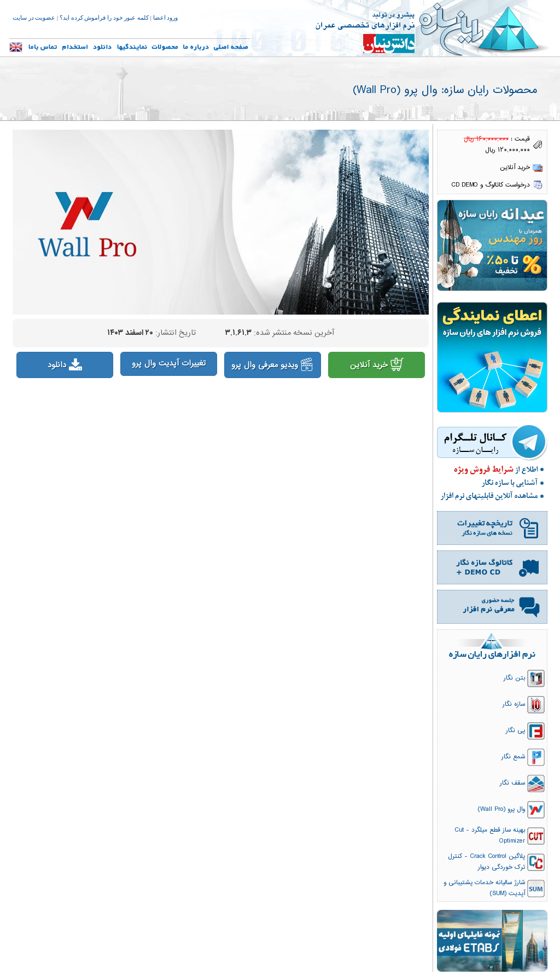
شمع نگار (513, 757)
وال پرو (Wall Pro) (501, 809)
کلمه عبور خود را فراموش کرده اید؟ (104, 18)
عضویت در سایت (34, 18)
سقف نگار (512, 783)
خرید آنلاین (377, 365)
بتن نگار (514, 678)
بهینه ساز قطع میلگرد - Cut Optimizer (490, 835)
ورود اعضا (166, 18)
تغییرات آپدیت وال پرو (169, 364)
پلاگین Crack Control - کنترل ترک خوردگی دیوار (486, 862)
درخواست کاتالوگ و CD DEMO (491, 185)
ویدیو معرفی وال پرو (273, 365)
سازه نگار (514, 704)
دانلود (65, 365)
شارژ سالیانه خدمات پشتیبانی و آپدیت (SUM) (484, 888)
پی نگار (515, 730)
